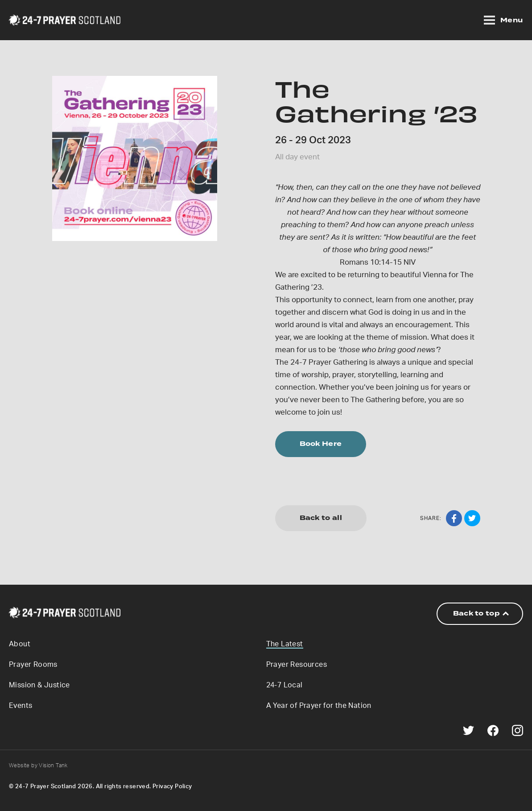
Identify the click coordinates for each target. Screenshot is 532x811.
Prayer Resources (297, 665)
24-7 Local (285, 685)
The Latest (285, 644)
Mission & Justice (39, 685)
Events (21, 706)
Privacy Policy (172, 787)
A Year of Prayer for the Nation (319, 706)
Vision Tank (53, 765)
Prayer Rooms (33, 665)
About (20, 644)
